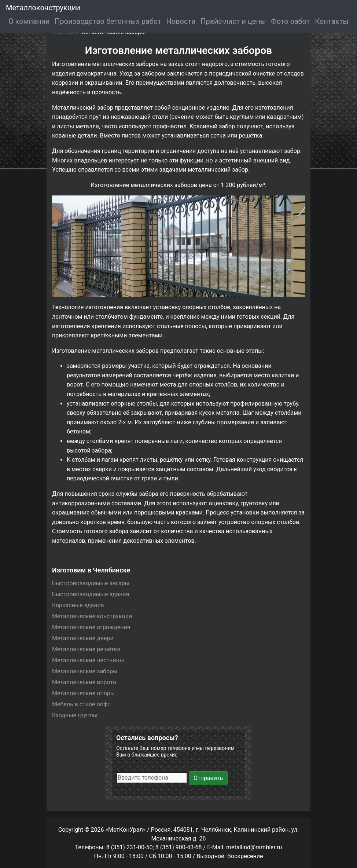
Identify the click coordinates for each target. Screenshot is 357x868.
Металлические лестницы (88, 660)
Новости (181, 21)
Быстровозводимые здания (91, 594)
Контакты (332, 21)
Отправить (208, 778)
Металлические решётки (86, 649)
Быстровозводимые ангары (91, 583)
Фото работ (290, 21)
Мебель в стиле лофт (81, 704)
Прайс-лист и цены (233, 21)
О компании (29, 21)
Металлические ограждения (91, 627)
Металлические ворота (84, 682)
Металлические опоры (83, 693)
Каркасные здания (78, 605)
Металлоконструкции (43, 8)
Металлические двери (83, 638)
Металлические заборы (85, 671)
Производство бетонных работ (108, 21)
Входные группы (75, 715)
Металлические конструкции (92, 616)
